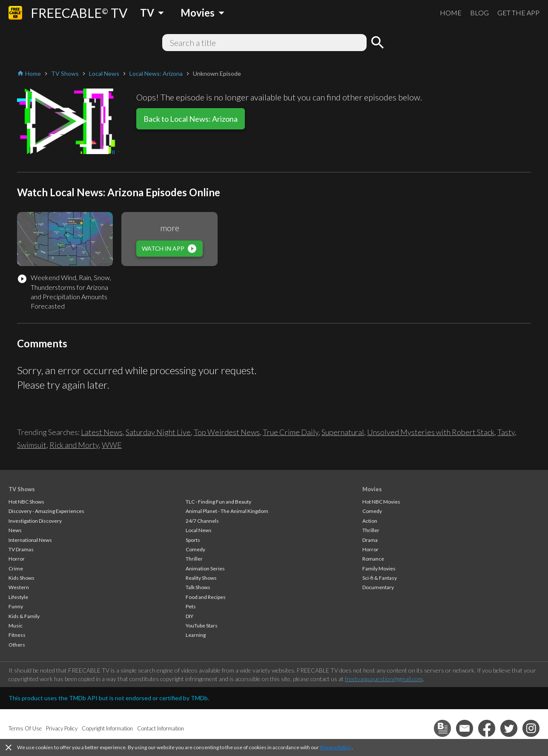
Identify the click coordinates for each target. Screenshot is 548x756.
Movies (372, 489)
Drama (370, 540)
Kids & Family (24, 616)
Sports (193, 540)
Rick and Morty (74, 445)
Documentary (378, 587)
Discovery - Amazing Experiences (46, 511)
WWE (112, 445)
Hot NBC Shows (26, 502)
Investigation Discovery (35, 521)
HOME (451, 13)
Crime (16, 568)
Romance (373, 559)
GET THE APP (518, 13)
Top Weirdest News (227, 432)
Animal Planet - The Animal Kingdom (227, 511)
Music (16, 626)
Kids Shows (22, 578)
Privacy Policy (335, 747)
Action (370, 521)
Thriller (194, 559)
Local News (199, 530)
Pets (191, 606)
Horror (17, 559)
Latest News (102, 432)
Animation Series (205, 568)
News (15, 530)
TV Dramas (21, 549)
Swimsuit (32, 445)
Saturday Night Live (158, 432)
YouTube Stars (202, 626)
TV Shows (22, 489)
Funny (16, 606)
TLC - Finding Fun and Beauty (218, 502)
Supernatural (343, 432)
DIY (189, 616)
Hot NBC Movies (381, 502)
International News (30, 540)
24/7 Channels (202, 521)
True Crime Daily (291, 432)
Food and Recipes (206, 597)
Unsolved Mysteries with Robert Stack (431, 432)
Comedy (195, 549)
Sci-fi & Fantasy (380, 578)
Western (19, 587)
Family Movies (379, 568)
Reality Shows (201, 578)
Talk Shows (198, 587)
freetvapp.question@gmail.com (384, 679)
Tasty (506, 432)
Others (17, 645)
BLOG (479, 13)
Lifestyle (18, 597)
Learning (196, 635)
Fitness (17, 635)
